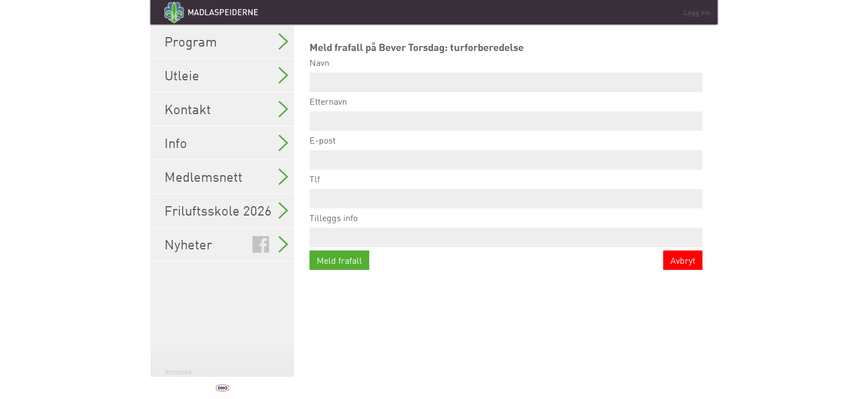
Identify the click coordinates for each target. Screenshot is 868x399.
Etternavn (506, 113)
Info (226, 143)
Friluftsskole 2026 (226, 211)
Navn (506, 75)
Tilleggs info (506, 230)
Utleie (226, 75)
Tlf (506, 191)
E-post (506, 152)
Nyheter (226, 244)
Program (226, 42)
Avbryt (683, 260)
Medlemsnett (226, 177)
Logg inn (697, 12)
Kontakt (226, 109)
